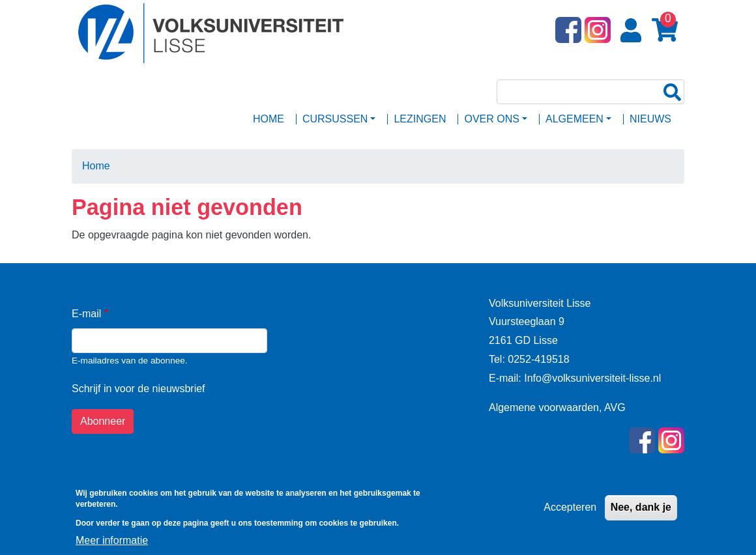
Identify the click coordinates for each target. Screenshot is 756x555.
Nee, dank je (641, 512)
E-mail (86, 314)
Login (633, 31)
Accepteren (570, 512)
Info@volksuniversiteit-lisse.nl (591, 378)
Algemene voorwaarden (544, 407)
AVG (615, 407)
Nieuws (650, 119)
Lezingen (420, 119)
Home (269, 119)
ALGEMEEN (574, 119)
